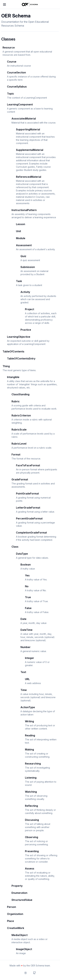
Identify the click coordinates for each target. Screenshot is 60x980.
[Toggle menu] (4, 4)
